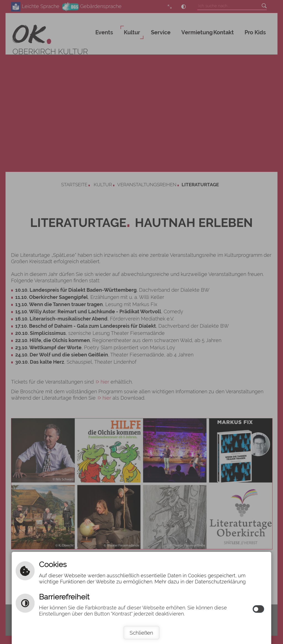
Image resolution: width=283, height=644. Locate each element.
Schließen (141, 633)
